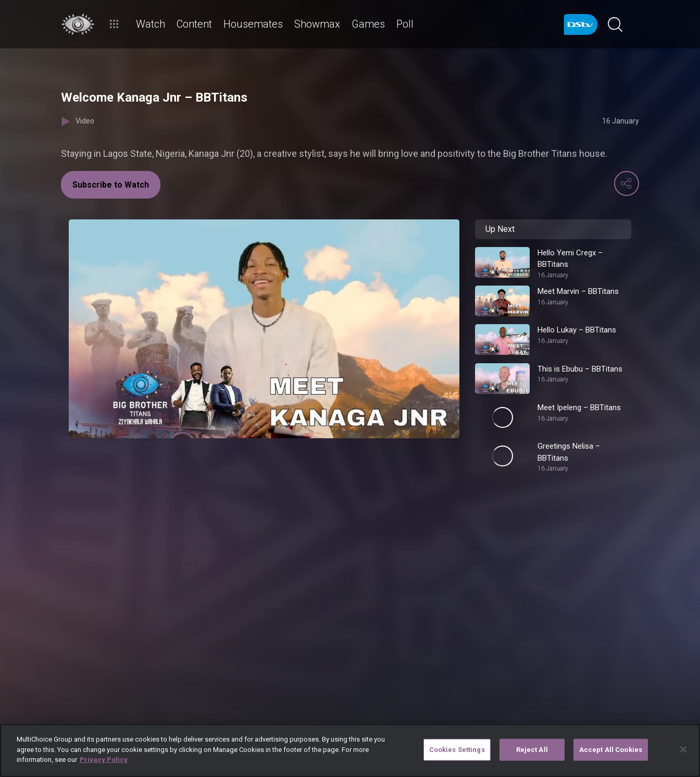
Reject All (532, 750)
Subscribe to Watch (111, 185)
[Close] (683, 749)
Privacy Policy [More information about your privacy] (104, 760)
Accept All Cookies (611, 750)
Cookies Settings (457, 750)
